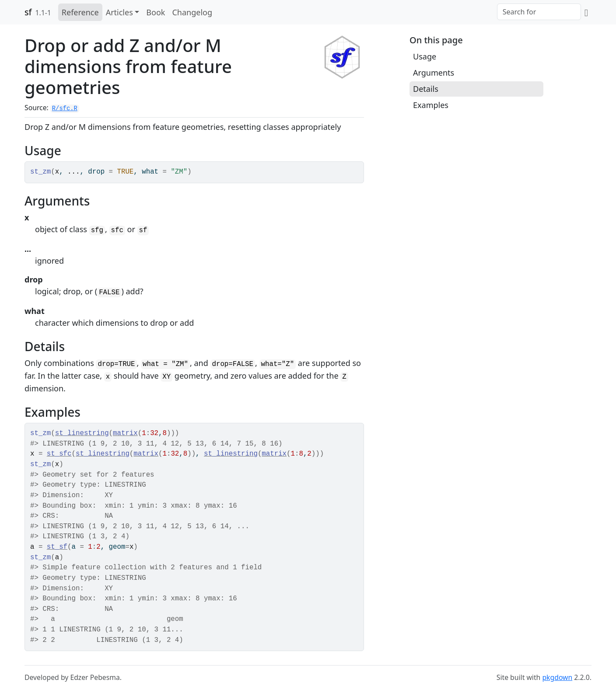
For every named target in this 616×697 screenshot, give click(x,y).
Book (156, 12)
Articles (119, 12)
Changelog (192, 12)
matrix (125, 433)
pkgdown (557, 677)
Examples (431, 105)
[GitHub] (586, 12)
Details (426, 89)
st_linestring (82, 433)
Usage (425, 56)
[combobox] (539, 12)
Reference (80, 12)
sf (28, 12)
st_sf (57, 547)
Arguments (434, 73)
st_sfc (59, 454)
